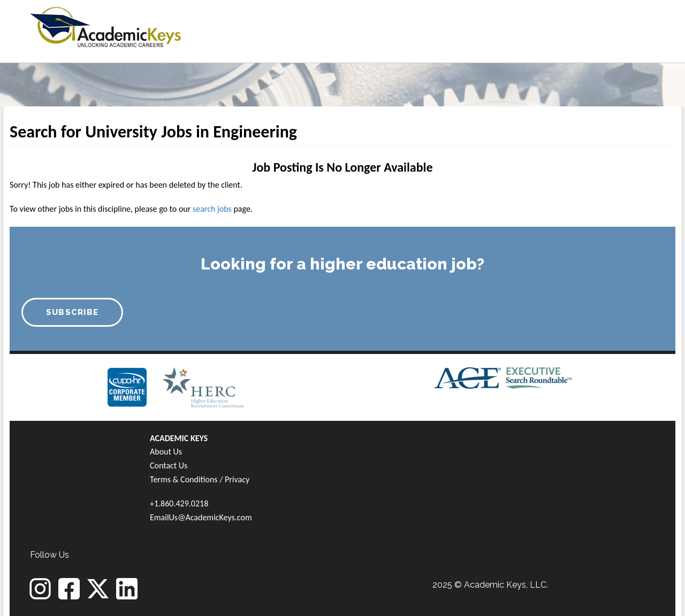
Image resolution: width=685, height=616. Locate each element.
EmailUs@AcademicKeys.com (201, 517)
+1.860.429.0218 (179, 503)
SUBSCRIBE (73, 312)
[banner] (106, 25)
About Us (166, 452)
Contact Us (169, 465)
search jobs (212, 209)
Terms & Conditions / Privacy (200, 479)
